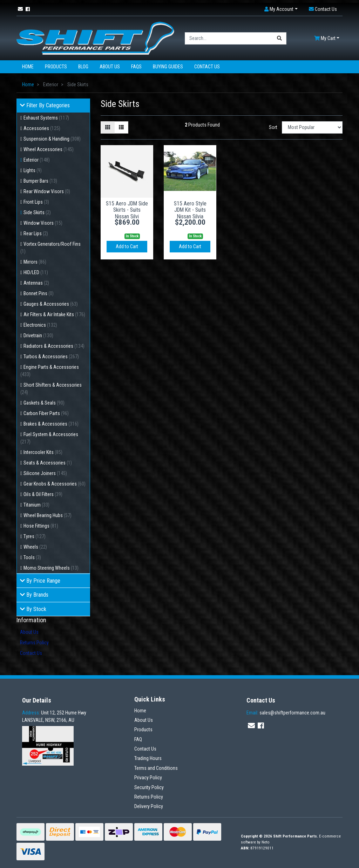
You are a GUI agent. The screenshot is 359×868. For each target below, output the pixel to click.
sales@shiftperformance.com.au (286, 713)
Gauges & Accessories (51, 304)
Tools (32, 557)
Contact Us (207, 67)
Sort (273, 127)
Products (56, 67)
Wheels (35, 547)
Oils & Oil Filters (43, 494)
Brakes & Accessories (51, 424)
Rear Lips (36, 233)
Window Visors (43, 223)
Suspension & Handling (52, 139)
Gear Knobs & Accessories (55, 484)
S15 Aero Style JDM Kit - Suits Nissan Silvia (190, 210)
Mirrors (35, 262)
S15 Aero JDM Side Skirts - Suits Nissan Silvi (127, 210)
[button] (281, 9)
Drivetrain (38, 335)
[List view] (121, 127)
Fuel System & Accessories (49, 438)
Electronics (40, 325)
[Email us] (20, 9)
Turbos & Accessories (51, 357)
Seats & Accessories (48, 463)
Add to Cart (127, 246)
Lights (33, 170)
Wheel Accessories (49, 149)
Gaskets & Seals (44, 403)
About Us (110, 67)
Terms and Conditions (156, 768)
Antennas (36, 283)
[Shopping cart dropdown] (327, 38)
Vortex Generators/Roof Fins (50, 248)
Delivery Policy (149, 806)
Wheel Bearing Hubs (48, 515)
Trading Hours (148, 758)
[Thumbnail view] (108, 127)
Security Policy (149, 787)
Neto (266, 842)
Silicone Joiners (45, 473)
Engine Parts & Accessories (50, 371)
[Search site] (280, 38)
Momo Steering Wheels (51, 568)
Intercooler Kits (43, 452)
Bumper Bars (40, 181)
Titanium (36, 505)
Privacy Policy (148, 778)
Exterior (37, 160)
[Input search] (229, 38)
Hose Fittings (41, 526)
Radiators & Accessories (54, 346)
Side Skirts (37, 212)
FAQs (136, 67)
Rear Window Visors (47, 191)
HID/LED (36, 272)
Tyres (35, 536)
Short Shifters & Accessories (51, 389)
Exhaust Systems (46, 118)
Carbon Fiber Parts (46, 413)
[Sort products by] (312, 127)
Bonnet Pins (39, 293)
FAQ (138, 739)
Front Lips (36, 202)
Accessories (42, 128)
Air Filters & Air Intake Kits (54, 314)
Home (28, 67)
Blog (83, 67)
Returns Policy (34, 643)
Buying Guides (168, 67)
